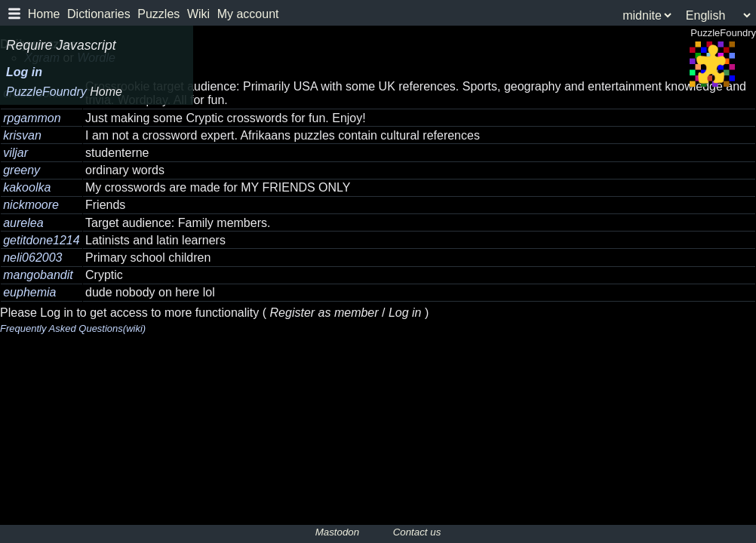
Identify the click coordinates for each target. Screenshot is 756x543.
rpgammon (32, 118)
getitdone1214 (41, 240)
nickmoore (31, 205)
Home (44, 14)
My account (248, 14)
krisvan (22, 135)
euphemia (29, 292)
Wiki (198, 14)
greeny (22, 170)
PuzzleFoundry (64, 92)
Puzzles (158, 14)
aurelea (23, 223)
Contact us (417, 532)
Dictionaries (99, 14)
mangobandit (38, 275)
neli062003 (32, 258)
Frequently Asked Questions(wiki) (73, 328)
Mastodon (338, 532)
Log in (24, 72)
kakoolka (27, 187)
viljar (15, 153)
